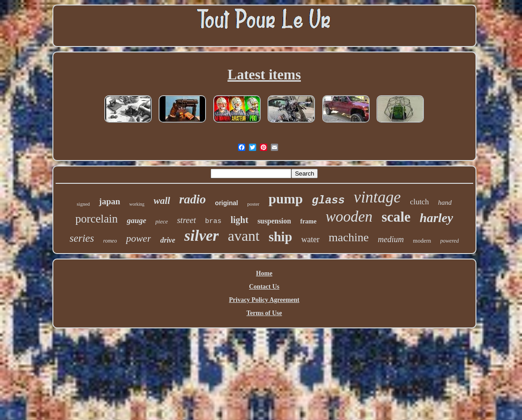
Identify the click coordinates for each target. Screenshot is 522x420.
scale (396, 217)
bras (213, 221)
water (310, 239)
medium (391, 239)
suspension (274, 221)
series (82, 238)
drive (168, 240)
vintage (377, 197)
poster (253, 204)
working (137, 204)
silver (202, 236)
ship (280, 237)
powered (450, 241)
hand (445, 202)
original (227, 203)
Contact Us (264, 287)
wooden (349, 217)
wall (162, 201)
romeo (110, 241)
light (240, 220)
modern (422, 241)
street (186, 220)
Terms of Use (264, 313)
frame (308, 221)
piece (162, 221)
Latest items (264, 75)
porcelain (96, 219)
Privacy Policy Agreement (264, 300)
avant (244, 236)
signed (83, 204)
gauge (137, 220)
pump (286, 199)
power (138, 238)
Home (264, 273)
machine (349, 237)
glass (328, 200)
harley (437, 218)
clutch (419, 202)
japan (109, 201)
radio (193, 199)
